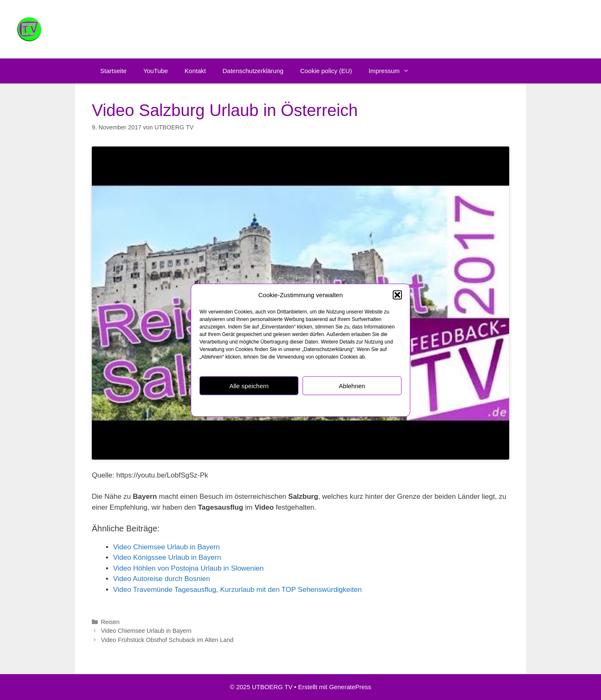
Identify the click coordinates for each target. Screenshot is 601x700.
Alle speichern (249, 385)
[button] (397, 295)
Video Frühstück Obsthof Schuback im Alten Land (167, 640)
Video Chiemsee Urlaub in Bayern (167, 547)
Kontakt (195, 71)
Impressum (344, 405)
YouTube (155, 71)
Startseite (113, 71)
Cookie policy (259, 405)
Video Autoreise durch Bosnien (162, 579)
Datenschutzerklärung (303, 405)
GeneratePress (350, 687)
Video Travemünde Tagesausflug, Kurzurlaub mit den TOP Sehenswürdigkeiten (237, 590)
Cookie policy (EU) (326, 71)
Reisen (110, 622)
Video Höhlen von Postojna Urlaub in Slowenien (188, 568)
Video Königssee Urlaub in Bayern (167, 557)
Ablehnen (352, 385)
